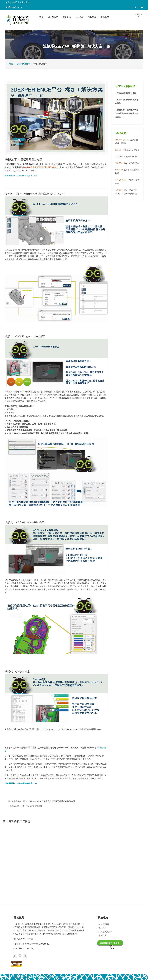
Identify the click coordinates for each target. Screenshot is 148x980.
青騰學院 (105, 17)
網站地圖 (102, 936)
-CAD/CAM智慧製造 (127, 150)
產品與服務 (53, 17)
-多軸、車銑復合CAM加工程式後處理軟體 (126, 193)
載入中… (56, 861)
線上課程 (142, 7)
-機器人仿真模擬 (126, 157)
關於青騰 (67, 17)
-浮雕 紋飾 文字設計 (127, 182)
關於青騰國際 (104, 925)
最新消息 (79, 17)
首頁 (41, 17)
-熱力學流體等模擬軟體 (127, 172)
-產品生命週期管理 (127, 164)
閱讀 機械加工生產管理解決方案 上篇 (21, 176)
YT (136, 7)
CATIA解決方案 (23, 64)
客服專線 (92, 17)
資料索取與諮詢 (105, 932)
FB (130, 7)
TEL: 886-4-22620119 (23, 949)
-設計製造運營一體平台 (127, 142)
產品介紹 (102, 928)
